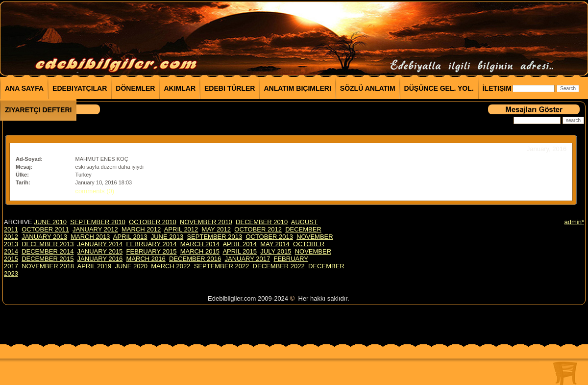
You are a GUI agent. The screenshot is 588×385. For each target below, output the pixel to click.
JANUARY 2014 (100, 244)
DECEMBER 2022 (279, 266)
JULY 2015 (276, 251)
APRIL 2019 (95, 266)
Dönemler (135, 88)
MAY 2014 (275, 244)
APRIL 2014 (240, 244)
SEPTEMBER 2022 (222, 266)
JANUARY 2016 (100, 259)
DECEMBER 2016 (195, 259)
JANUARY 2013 (44, 237)
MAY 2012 (217, 229)
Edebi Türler (230, 88)
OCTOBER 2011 (45, 229)
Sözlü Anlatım (368, 88)
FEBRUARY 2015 (152, 251)
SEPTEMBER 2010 (98, 222)
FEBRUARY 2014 (152, 244)
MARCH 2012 (141, 229)
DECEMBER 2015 (48, 259)
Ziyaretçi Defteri (38, 110)
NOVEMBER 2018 (48, 266)
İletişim (497, 88)
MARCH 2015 (200, 251)
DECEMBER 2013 (48, 244)
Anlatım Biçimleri (297, 88)
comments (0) (95, 191)
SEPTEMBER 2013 (214, 237)
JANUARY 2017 (247, 259)
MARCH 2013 (90, 237)
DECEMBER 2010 (262, 222)
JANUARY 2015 (100, 251)
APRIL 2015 (240, 251)
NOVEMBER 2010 (206, 222)
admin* (574, 222)
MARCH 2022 (171, 266)
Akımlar (180, 88)
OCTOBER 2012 (258, 229)
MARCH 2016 (146, 259)
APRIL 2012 (181, 229)
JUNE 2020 (131, 266)
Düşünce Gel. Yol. (439, 88)
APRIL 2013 (130, 237)
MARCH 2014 (200, 244)
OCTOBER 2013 (269, 237)
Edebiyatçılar (80, 88)
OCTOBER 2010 (153, 222)
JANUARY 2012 (95, 229)
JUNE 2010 (50, 222)
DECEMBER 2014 (48, 251)
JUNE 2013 (167, 237)
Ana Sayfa (24, 88)
